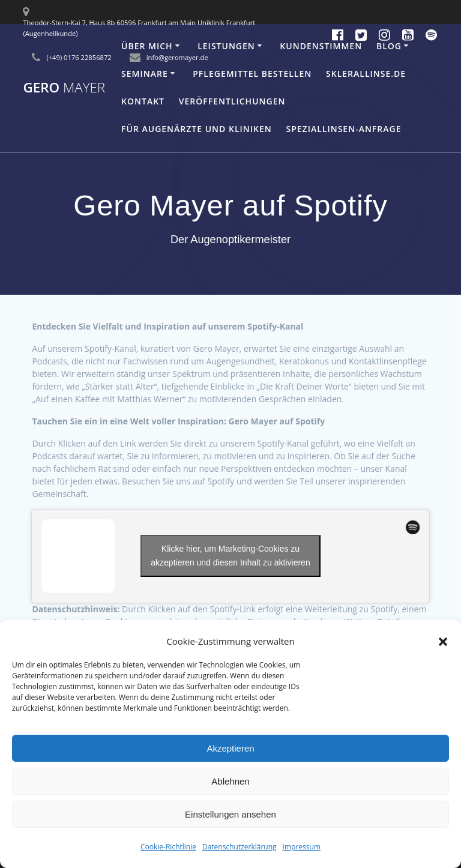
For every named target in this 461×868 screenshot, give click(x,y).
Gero (64, 88)
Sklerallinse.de (366, 74)
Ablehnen (230, 781)
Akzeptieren (230, 748)
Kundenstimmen (321, 46)
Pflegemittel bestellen (252, 74)
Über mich (147, 46)
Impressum (302, 847)
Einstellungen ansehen (230, 814)
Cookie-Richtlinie (168, 847)
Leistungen (226, 46)
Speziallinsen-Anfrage (344, 129)
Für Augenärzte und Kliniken (197, 129)
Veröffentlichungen (232, 101)
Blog (389, 46)
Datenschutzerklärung (240, 847)
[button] (443, 642)
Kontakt (143, 101)
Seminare (145, 74)
